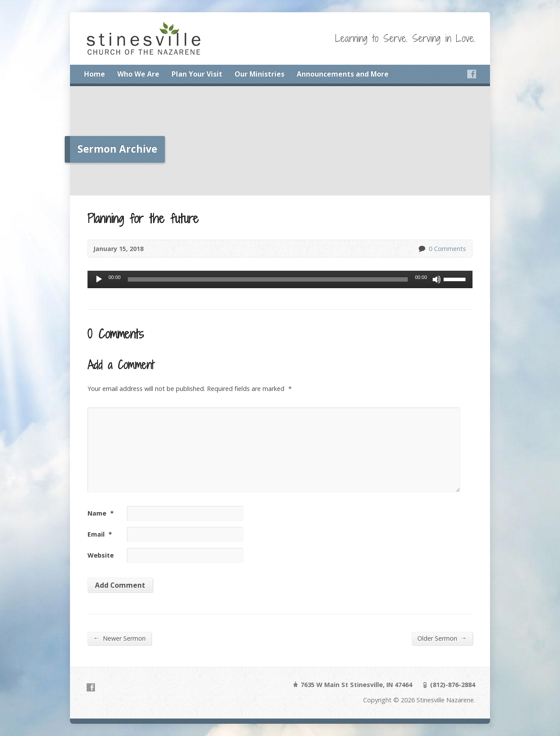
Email (100, 534)
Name (101, 513)
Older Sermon (442, 638)
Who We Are (138, 74)
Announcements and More (343, 74)
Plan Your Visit (197, 74)
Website (101, 555)
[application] (280, 279)
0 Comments (422, 249)
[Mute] (437, 279)
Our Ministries (259, 74)
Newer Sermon (119, 638)
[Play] (99, 279)
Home (94, 74)
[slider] (268, 279)
